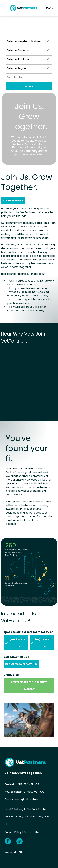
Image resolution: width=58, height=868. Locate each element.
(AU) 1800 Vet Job (15, 643)
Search (29, 87)
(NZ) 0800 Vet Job (41, 643)
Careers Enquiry (13, 200)
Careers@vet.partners (21, 664)
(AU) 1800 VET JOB (28, 784)
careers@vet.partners (26, 799)
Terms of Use (31, 832)
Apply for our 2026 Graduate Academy (29, 686)
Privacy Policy (13, 832)
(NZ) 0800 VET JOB (33, 792)
